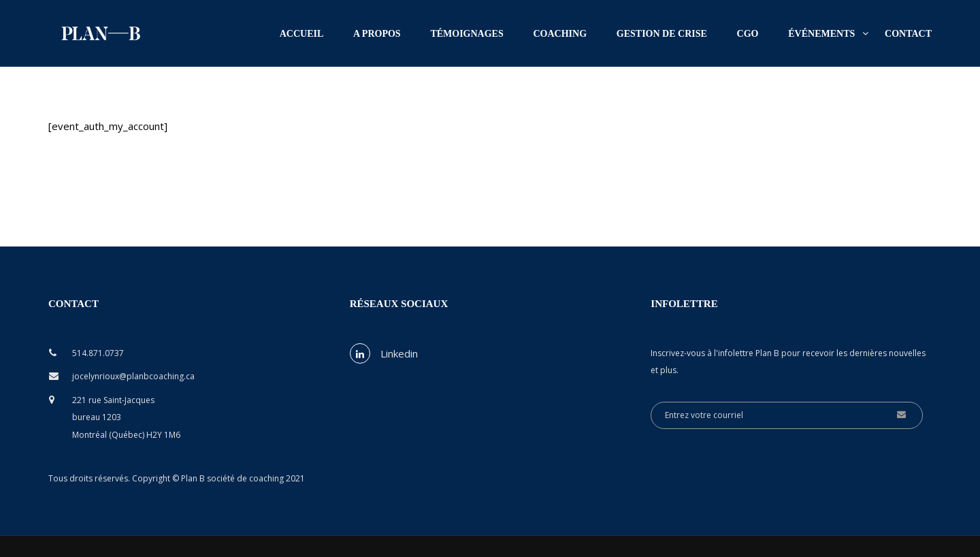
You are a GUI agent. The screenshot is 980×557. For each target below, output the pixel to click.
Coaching (560, 34)
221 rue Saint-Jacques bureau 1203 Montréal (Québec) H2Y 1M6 (126, 417)
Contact (908, 34)
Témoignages (467, 34)
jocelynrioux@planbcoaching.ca (133, 376)
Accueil (302, 34)
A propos (377, 34)
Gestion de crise (662, 34)
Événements (821, 34)
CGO (748, 34)
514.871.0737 (98, 353)
